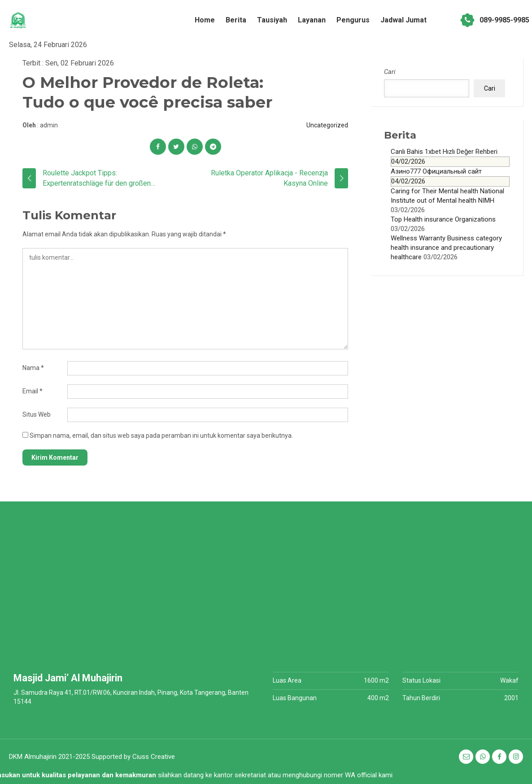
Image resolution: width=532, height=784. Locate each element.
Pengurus (353, 20)
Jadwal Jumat (403, 20)
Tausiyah (272, 20)
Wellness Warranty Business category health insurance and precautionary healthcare (446, 248)
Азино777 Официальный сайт (450, 177)
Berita (236, 20)
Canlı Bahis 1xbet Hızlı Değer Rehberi (450, 157)
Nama (33, 368)
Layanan (312, 20)
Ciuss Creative (154, 757)
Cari (390, 72)
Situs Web (37, 414)
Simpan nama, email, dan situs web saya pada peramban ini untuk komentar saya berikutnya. (161, 436)
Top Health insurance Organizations (443, 219)
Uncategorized (327, 125)
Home (205, 20)
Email (33, 391)
